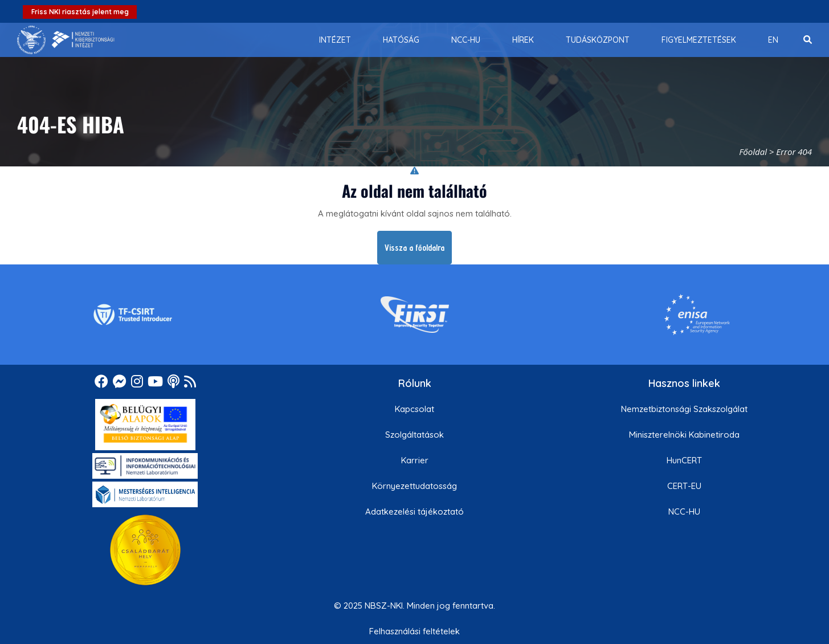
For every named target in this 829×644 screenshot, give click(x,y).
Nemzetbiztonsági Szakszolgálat (684, 409)
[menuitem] (335, 40)
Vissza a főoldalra (414, 248)
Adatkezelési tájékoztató (414, 511)
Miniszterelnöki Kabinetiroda (684, 435)
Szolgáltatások (414, 435)
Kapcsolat (414, 409)
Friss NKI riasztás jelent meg (80, 12)
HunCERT (684, 460)
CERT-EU (684, 486)
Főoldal (753, 152)
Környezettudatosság (414, 486)
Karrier (415, 460)
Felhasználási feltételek (414, 631)
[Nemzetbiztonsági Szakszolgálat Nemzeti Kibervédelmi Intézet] (66, 40)
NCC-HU (684, 511)
